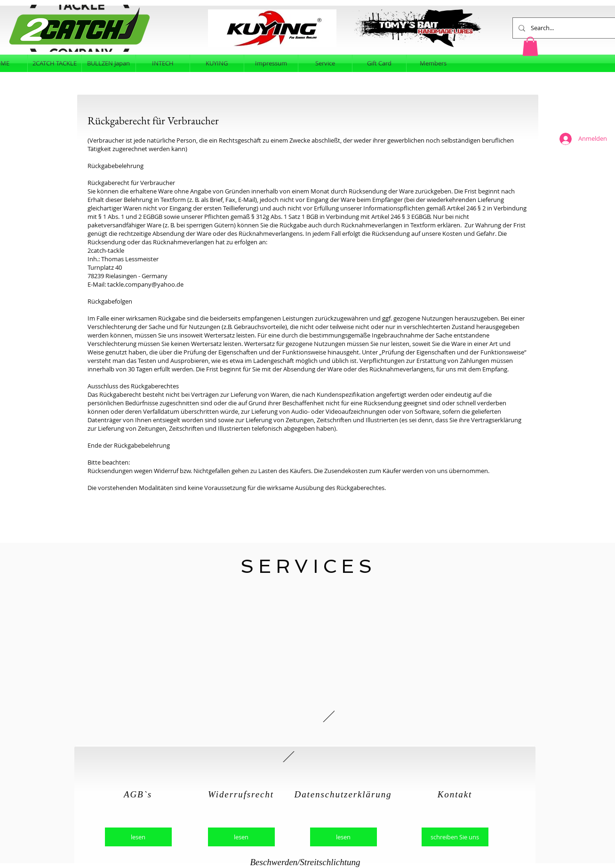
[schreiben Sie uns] (455, 837)
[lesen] (138, 837)
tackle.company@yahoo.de (145, 284)
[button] (530, 46)
